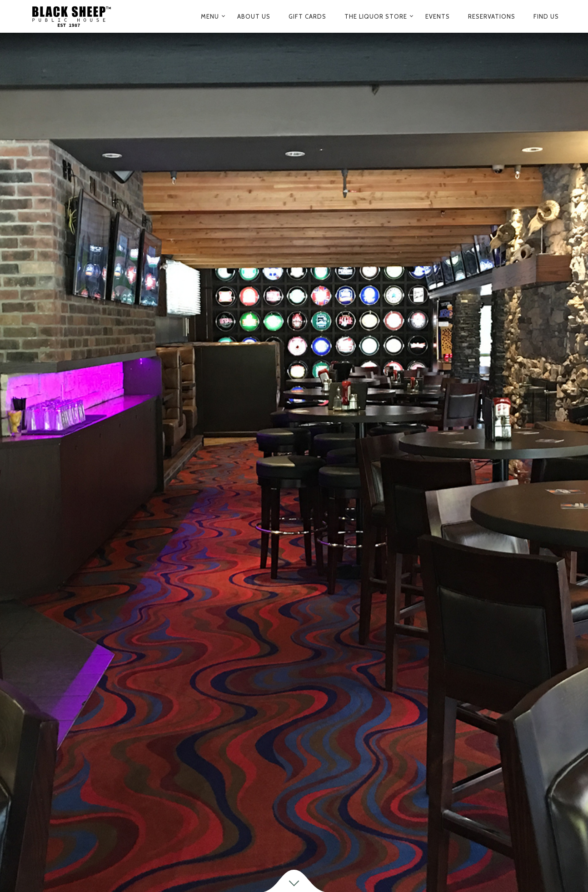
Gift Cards (307, 16)
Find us (546, 16)
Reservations (492, 16)
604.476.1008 (403, 846)
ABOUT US (254, 16)
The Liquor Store (376, 16)
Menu (210, 16)
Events (438, 16)
